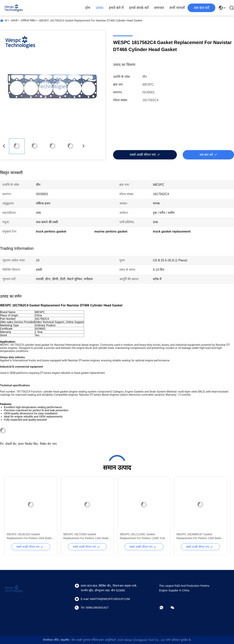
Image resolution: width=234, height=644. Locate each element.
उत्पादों (14, 20)
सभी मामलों (177, 8)
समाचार (159, 8)
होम (88, 8)
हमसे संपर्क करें (139, 8)
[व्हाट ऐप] (164, 608)
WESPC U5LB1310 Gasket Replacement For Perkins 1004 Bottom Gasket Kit (30, 536)
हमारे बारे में (116, 8)
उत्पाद (100, 8)
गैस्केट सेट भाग (48, 444)
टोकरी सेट (11, 444)
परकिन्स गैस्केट (28, 20)
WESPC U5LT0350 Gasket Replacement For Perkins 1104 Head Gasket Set (86, 536)
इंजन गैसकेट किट (28, 444)
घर (6, 20)
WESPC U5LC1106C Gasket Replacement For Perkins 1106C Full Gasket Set (142, 536)
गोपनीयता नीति (51, 640)
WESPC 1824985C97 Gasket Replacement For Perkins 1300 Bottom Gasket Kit (200, 536)
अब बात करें (201, 8)
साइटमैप (65, 640)
